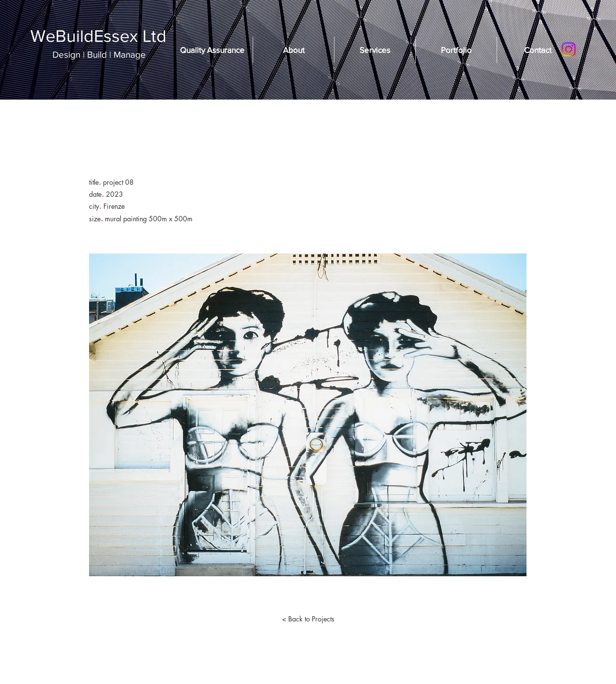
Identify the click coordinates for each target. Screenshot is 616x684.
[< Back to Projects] (308, 619)
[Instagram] (569, 49)
